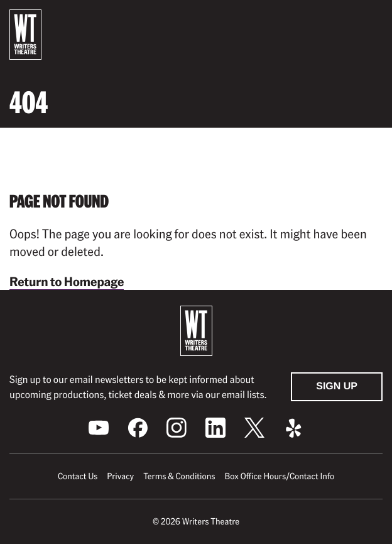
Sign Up (337, 386)
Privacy (120, 476)
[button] (373, 21)
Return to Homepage (67, 281)
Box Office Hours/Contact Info (280, 476)
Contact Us (78, 476)
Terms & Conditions (179, 476)
